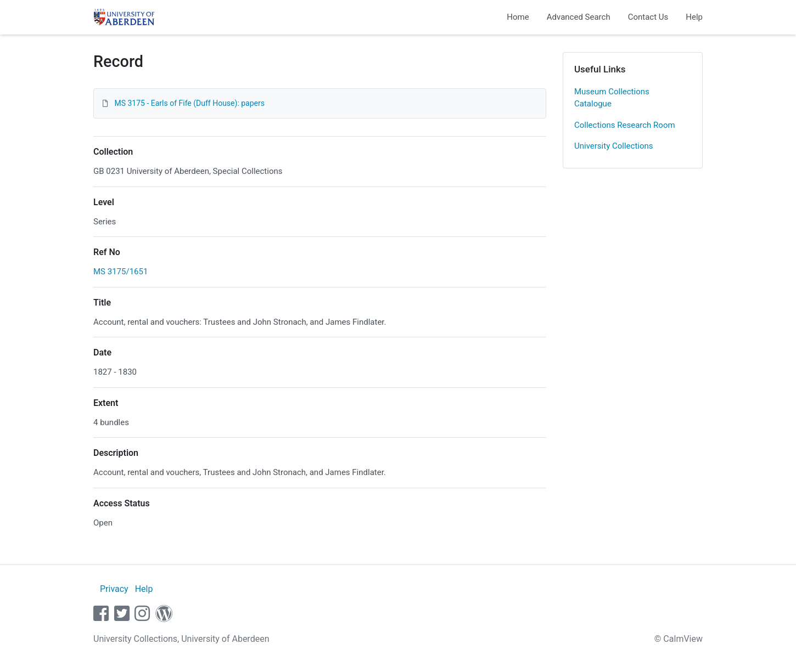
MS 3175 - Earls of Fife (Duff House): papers (189, 103)
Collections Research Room (625, 125)
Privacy (114, 589)
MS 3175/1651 (120, 272)
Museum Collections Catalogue (612, 98)
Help (694, 17)
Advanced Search (579, 17)
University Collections (614, 146)
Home (518, 17)
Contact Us (648, 17)
